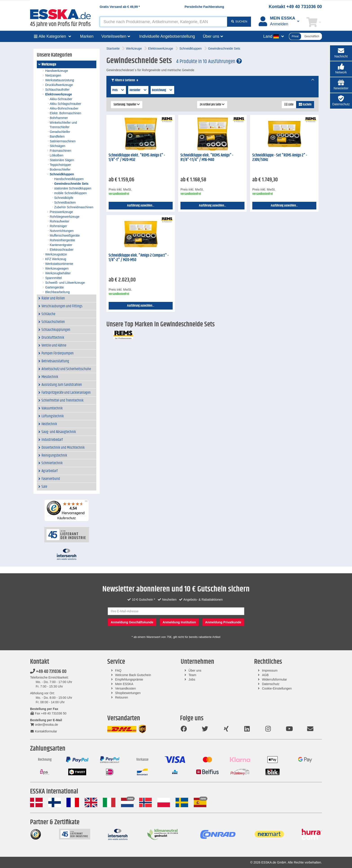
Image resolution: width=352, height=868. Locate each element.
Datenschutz (271, 684)
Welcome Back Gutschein (133, 675)
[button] (341, 69)
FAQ (118, 670)
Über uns (195, 670)
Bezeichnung (162, 90)
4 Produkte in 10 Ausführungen (209, 62)
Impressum (270, 670)
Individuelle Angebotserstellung (167, 36)
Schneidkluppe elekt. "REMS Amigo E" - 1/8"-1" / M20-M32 (137, 158)
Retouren (122, 697)
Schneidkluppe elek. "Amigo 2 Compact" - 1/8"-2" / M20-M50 (139, 258)
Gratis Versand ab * (120, 7)
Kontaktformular (44, 731)
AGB (265, 675)
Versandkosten (126, 688)
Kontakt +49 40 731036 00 (295, 7)
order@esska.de (44, 725)
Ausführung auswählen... (141, 206)
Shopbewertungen (128, 693)
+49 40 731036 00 (48, 672)
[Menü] (86, 502)
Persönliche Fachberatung (204, 7)
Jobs (192, 679)
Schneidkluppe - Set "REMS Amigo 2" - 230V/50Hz (280, 158)
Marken (87, 36)
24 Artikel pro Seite (212, 105)
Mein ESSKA (124, 684)
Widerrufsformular (274, 679)
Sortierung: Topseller (127, 105)
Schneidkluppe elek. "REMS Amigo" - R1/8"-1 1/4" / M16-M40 (207, 158)
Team (192, 675)
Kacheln (305, 105)
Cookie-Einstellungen (277, 688)
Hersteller (138, 90)
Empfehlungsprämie (129, 679)
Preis (118, 90)
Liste (289, 105)
